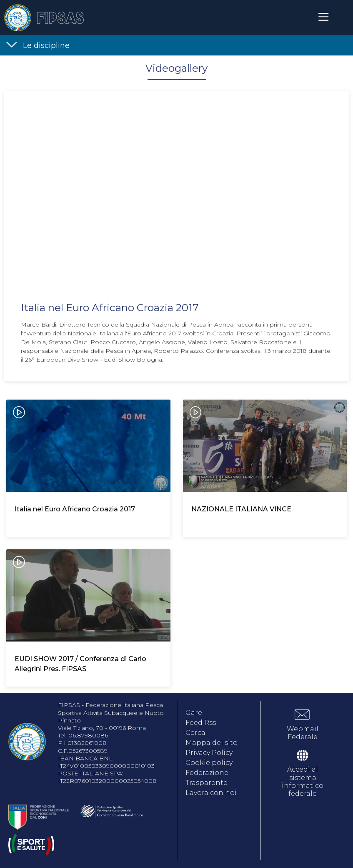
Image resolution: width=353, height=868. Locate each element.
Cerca (195, 733)
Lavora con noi (211, 793)
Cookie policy (209, 763)
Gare (194, 713)
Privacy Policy (209, 753)
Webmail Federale (303, 733)
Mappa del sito (212, 743)
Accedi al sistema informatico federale (303, 781)
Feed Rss (201, 723)
